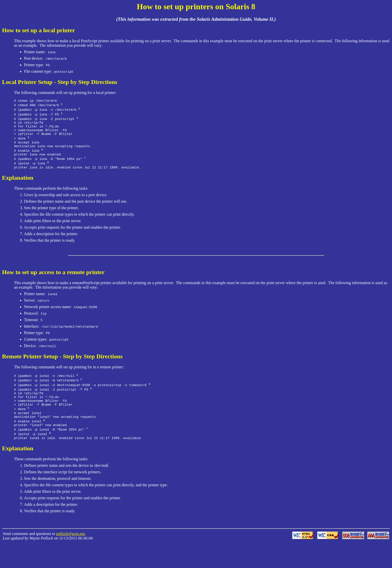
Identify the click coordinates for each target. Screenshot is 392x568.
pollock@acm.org (70, 558)
